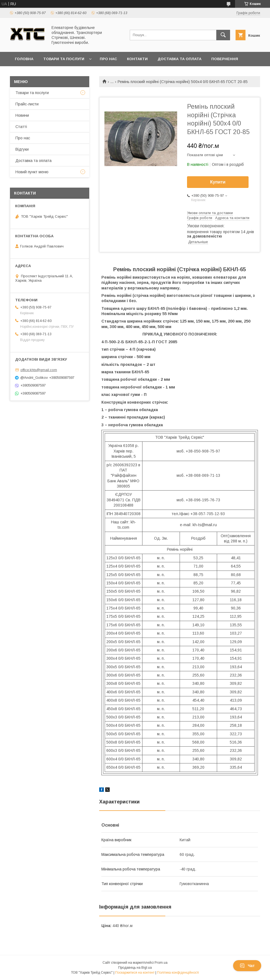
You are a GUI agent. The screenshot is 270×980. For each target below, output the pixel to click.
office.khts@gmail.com (39, 370)
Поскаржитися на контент (135, 973)
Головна (24, 59)
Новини (22, 115)
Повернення (225, 59)
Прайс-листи (27, 104)
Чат (247, 966)
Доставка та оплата (179, 59)
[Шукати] (223, 35)
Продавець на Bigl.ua (135, 968)
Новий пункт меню (32, 172)
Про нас (108, 59)
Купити (218, 182)
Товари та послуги (64, 59)
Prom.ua (161, 963)
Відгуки (22, 149)
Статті (21, 127)
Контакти (137, 59)
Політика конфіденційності (178, 973)
